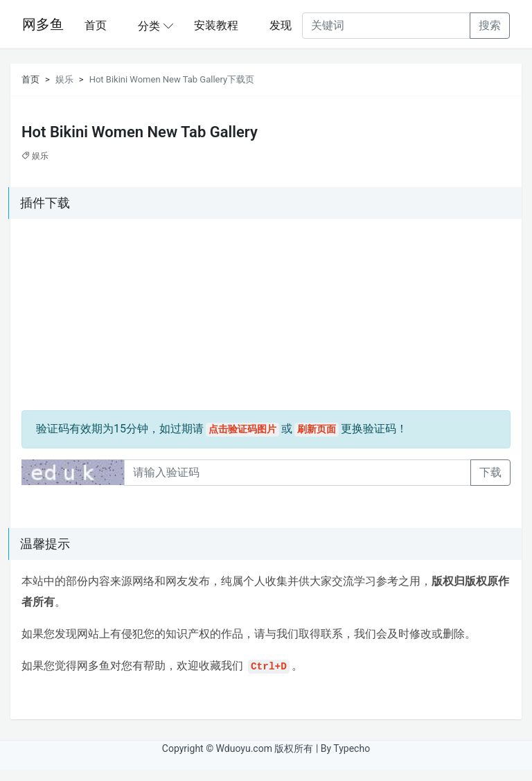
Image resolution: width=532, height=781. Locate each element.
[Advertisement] (108, 317)
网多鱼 (43, 24)
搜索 (490, 25)
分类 (149, 26)
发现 (281, 25)
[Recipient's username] (386, 26)
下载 (490, 472)
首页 (96, 25)
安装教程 (216, 25)
